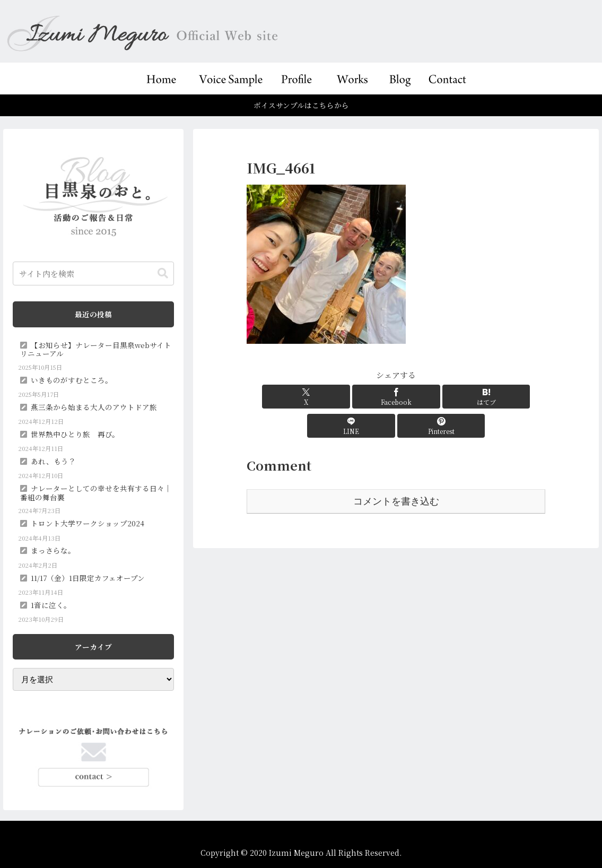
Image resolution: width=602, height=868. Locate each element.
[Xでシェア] (296, 397)
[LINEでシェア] (446, 397)
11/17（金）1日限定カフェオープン (88, 578)
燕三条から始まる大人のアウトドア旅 (94, 407)
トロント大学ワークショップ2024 (88, 523)
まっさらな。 (53, 550)
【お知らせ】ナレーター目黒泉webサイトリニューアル (96, 349)
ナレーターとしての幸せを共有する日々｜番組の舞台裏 (96, 492)
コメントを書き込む (396, 472)
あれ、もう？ (53, 461)
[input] (93, 274)
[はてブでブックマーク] (396, 397)
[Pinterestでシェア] (496, 397)
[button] (163, 274)
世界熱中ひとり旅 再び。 (75, 434)
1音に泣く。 (51, 605)
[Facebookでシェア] (346, 397)
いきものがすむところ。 (72, 380)
